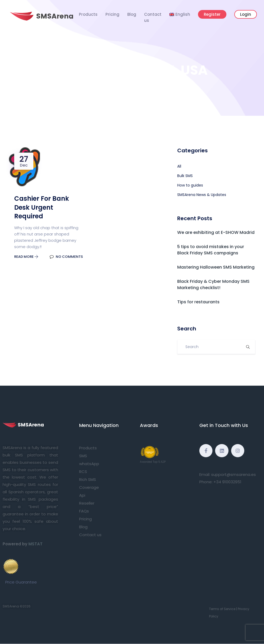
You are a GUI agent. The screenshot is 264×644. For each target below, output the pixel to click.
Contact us (153, 17)
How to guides (190, 185)
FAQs (84, 511)
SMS (83, 456)
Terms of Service (222, 609)
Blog (132, 14)
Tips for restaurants (198, 302)
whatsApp (89, 464)
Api (82, 495)
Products (88, 14)
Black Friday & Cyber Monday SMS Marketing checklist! (213, 285)
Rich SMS (88, 479)
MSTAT (35, 544)
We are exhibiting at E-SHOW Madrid (216, 232)
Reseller (87, 503)
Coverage (89, 487)
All (179, 166)
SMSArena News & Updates (202, 195)
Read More (26, 257)
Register (212, 14)
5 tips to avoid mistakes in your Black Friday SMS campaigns (211, 250)
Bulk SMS (185, 176)
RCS (83, 472)
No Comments (66, 257)
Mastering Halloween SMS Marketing (216, 267)
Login (246, 14)
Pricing (112, 14)
